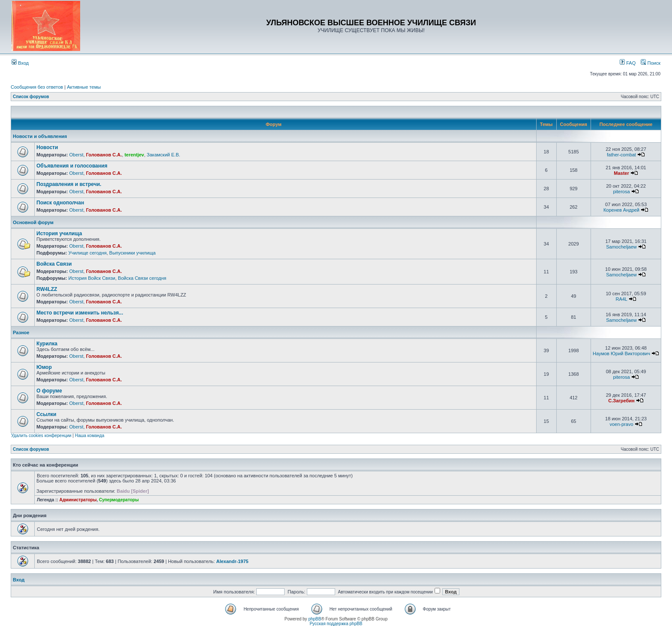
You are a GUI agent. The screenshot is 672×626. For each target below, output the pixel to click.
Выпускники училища (132, 253)
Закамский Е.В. (163, 155)
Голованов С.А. (104, 155)
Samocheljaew (621, 247)
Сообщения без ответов (37, 87)
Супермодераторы (119, 500)
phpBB (315, 619)
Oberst (76, 155)
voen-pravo (621, 424)
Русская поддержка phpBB (336, 624)
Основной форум (33, 222)
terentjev (134, 155)
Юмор (44, 367)
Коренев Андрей (621, 210)
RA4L (621, 299)
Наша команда (90, 436)
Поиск (651, 63)
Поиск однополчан (60, 203)
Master (621, 173)
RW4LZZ (47, 289)
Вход (20, 63)
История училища (59, 234)
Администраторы (78, 500)
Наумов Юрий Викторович (621, 353)
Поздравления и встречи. (69, 184)
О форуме (49, 391)
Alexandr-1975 (232, 561)
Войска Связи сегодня (142, 278)
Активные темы (84, 87)
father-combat (621, 155)
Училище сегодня (87, 253)
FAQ (628, 63)
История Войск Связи (92, 278)
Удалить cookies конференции (41, 436)
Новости (47, 147)
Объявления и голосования (72, 166)
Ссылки (46, 414)
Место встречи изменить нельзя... (80, 313)
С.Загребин (621, 401)
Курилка (47, 344)
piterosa (621, 192)
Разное (21, 332)
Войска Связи (54, 264)
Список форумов (31, 97)
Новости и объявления (40, 136)
